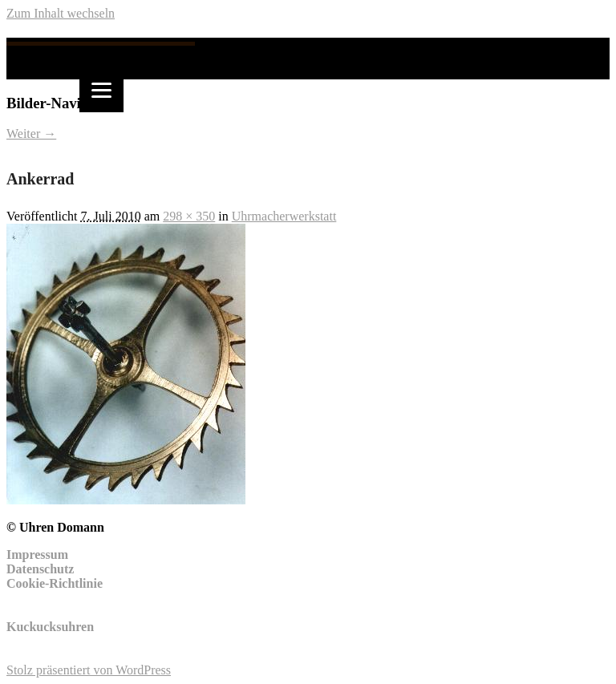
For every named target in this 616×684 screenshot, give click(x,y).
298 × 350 (189, 216)
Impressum (37, 554)
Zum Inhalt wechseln (61, 13)
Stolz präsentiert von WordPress (89, 670)
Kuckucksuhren (50, 627)
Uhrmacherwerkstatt (284, 216)
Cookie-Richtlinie (55, 583)
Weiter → (31, 134)
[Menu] (101, 90)
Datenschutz (40, 569)
